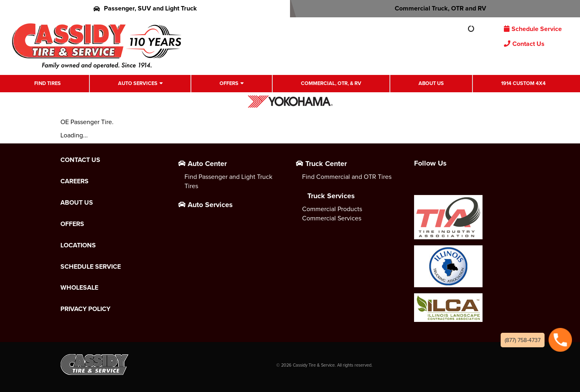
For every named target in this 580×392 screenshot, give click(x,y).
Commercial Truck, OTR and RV (435, 8)
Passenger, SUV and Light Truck (145, 8)
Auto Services (138, 83)
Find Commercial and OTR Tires (347, 176)
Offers (229, 83)
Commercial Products (332, 209)
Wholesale (79, 288)
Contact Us (524, 44)
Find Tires (48, 83)
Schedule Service (533, 29)
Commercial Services (332, 218)
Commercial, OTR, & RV (331, 83)
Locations (78, 245)
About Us (431, 83)
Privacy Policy (85, 309)
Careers (75, 181)
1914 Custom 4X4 (523, 83)
